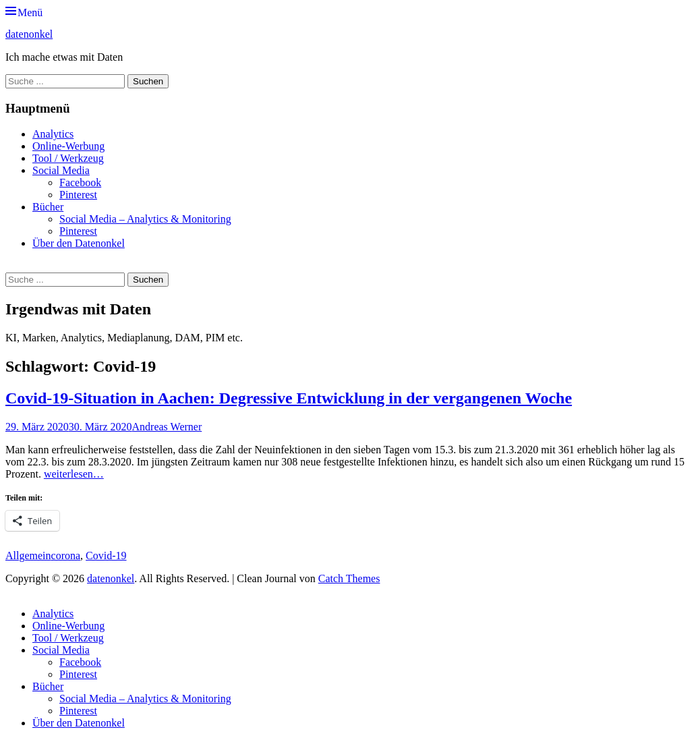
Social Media (61, 170)
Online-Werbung (68, 146)
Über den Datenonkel (79, 243)
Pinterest (78, 195)
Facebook (80, 182)
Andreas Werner (167, 427)
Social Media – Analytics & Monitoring (145, 219)
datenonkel (29, 34)
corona (66, 556)
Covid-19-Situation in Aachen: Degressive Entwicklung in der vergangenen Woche (289, 398)
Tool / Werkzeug (68, 158)
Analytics (53, 134)
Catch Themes (349, 578)
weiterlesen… (74, 474)
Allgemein (28, 556)
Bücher (48, 207)
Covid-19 (106, 556)
